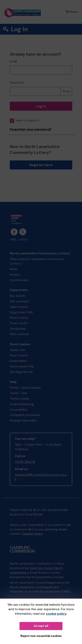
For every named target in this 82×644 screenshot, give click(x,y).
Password (17, 82)
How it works (19, 318)
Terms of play (19, 399)
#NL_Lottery (19, 240)
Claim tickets (19, 307)
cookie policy (56, 614)
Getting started (21, 372)
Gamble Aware (33, 534)
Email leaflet (18, 361)
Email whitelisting (22, 404)
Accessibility (19, 410)
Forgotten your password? (31, 129)
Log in (41, 106)
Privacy (15, 275)
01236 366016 (25, 462)
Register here (41, 165)
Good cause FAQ (22, 366)
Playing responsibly (23, 420)
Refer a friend (19, 334)
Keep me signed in (24, 120)
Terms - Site (18, 393)
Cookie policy (19, 280)
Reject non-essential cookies (41, 636)
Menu (72, 12)
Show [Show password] (66, 91)
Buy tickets (18, 296)
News (14, 269)
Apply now (17, 350)
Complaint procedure (25, 415)
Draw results (19, 323)
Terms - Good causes (25, 388)
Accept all (41, 626)
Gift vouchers (19, 301)
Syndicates (18, 329)
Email (13, 61)
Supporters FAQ (21, 312)
